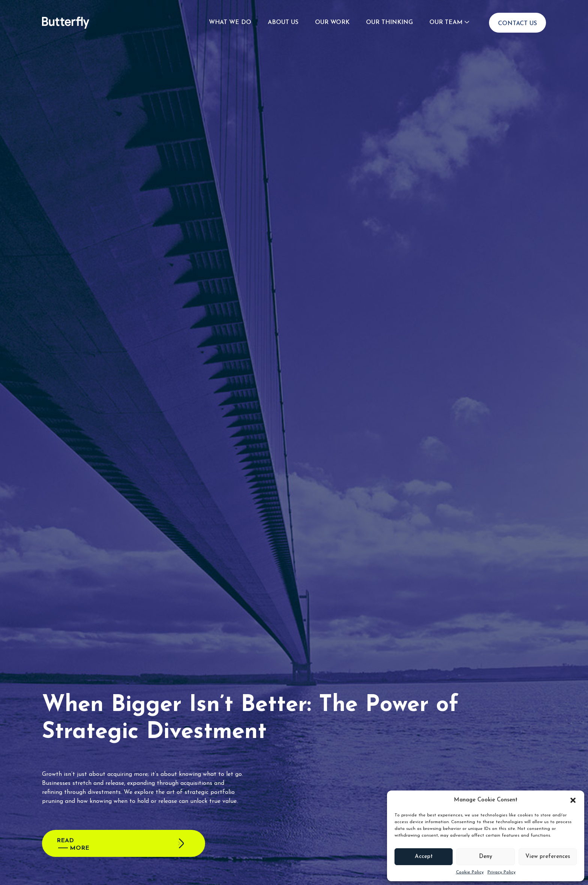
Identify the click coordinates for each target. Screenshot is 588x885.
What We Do (230, 22)
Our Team (446, 22)
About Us (283, 22)
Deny (486, 857)
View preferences (548, 857)
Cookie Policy (470, 872)
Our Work (332, 22)
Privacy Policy (502, 872)
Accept (424, 857)
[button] (573, 800)
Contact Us (517, 24)
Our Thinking (389, 22)
